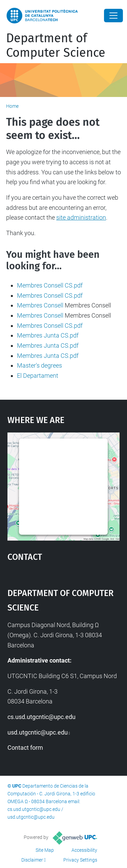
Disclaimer (32, 860)
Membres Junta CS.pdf (48, 335)
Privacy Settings (80, 860)
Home (12, 106)
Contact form (25, 748)
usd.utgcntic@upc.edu (38, 732)
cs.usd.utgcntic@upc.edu (41, 717)
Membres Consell (40, 305)
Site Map (45, 850)
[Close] (113, 16)
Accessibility (84, 850)
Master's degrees (39, 365)
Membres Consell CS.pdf (50, 285)
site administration (81, 217)
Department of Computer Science (56, 45)
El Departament (38, 376)
